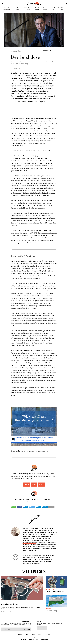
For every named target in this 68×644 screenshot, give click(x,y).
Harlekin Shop (44, 639)
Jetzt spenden (42, 628)
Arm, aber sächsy (51, 611)
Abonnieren (27, 629)
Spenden (27, 484)
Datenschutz (44, 637)
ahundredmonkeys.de (29, 543)
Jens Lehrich (16, 106)
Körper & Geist (53, 8)
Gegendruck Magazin (34, 639)
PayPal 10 (41, 484)
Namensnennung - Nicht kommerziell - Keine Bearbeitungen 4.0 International (36, 558)
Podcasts (33, 635)
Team (29, 637)
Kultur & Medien (45, 8)
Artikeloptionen (49, 51)
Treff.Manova (23, 639)
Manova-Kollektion (23, 502)
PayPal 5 (34, 484)
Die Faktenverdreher (10, 604)
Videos (27, 635)
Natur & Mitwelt (37, 8)
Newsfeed (40, 635)
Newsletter (47, 635)
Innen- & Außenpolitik (7, 8)
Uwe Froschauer (12, 612)
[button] (14, 507)
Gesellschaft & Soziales (28, 8)
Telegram (20, 635)
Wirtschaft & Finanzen (17, 8)
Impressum (36, 637)
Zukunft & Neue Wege (62, 8)
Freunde (23, 637)
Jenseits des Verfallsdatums (55, 592)
